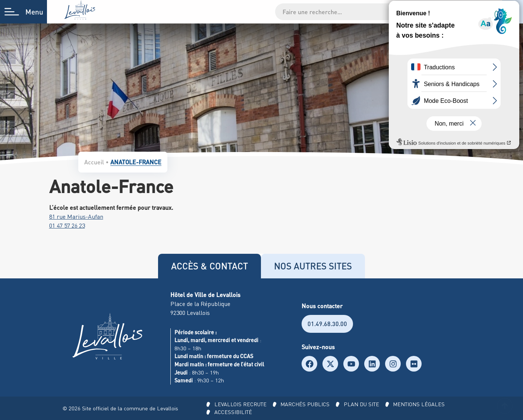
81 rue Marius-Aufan (76, 217)
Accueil (94, 162)
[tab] (209, 266)
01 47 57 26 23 (67, 225)
